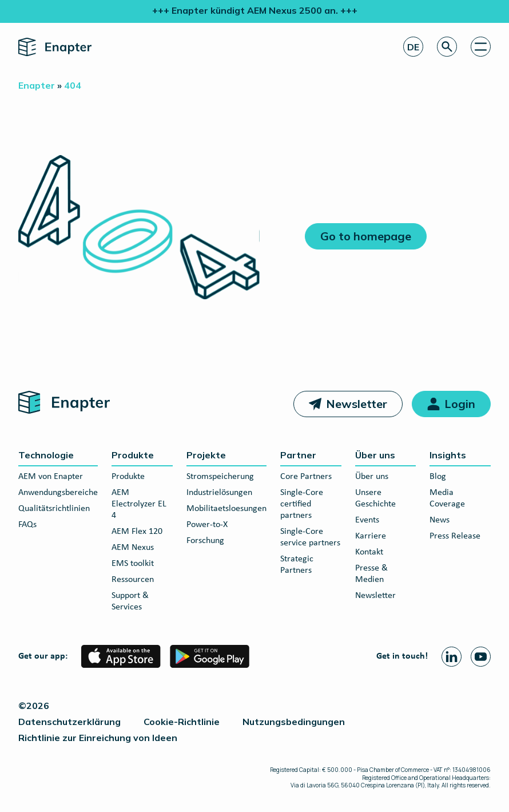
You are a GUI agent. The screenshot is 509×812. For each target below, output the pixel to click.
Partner (298, 455)
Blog (438, 477)
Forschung (205, 541)
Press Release (455, 536)
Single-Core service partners (310, 537)
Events (367, 520)
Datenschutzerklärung (69, 722)
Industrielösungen (219, 493)
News (440, 520)
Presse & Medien (371, 574)
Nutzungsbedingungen (294, 722)
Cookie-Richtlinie (182, 722)
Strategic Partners (297, 565)
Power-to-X (207, 525)
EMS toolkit (133, 564)
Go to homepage (366, 236)
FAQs (27, 525)
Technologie (46, 455)
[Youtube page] (481, 657)
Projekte (206, 455)
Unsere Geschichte (375, 498)
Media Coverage (447, 498)
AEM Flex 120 (137, 532)
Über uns (375, 455)
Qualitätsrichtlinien (54, 509)
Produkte (133, 455)
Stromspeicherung (220, 477)
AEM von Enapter (51, 477)
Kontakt (369, 552)
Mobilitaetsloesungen (226, 509)
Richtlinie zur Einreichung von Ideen (98, 738)
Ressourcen (133, 580)
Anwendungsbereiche (58, 493)
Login (460, 404)
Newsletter (357, 404)
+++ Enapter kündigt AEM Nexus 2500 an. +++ (255, 10)
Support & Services (130, 601)
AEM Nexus (133, 548)
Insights (448, 455)
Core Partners (306, 477)
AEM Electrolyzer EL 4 (139, 504)
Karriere (371, 536)
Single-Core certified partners (302, 504)
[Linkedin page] (452, 657)
